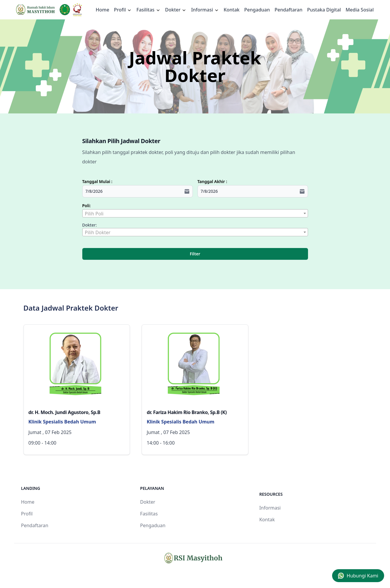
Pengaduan (257, 10)
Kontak (232, 10)
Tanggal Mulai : (97, 181)
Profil (27, 514)
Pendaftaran (288, 10)
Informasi (205, 10)
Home (103, 10)
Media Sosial (360, 10)
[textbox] (195, 214)
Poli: (87, 206)
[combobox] (195, 213)
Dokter (176, 10)
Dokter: (90, 225)
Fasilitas (148, 10)
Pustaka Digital (324, 10)
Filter (195, 254)
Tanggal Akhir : (212, 181)
